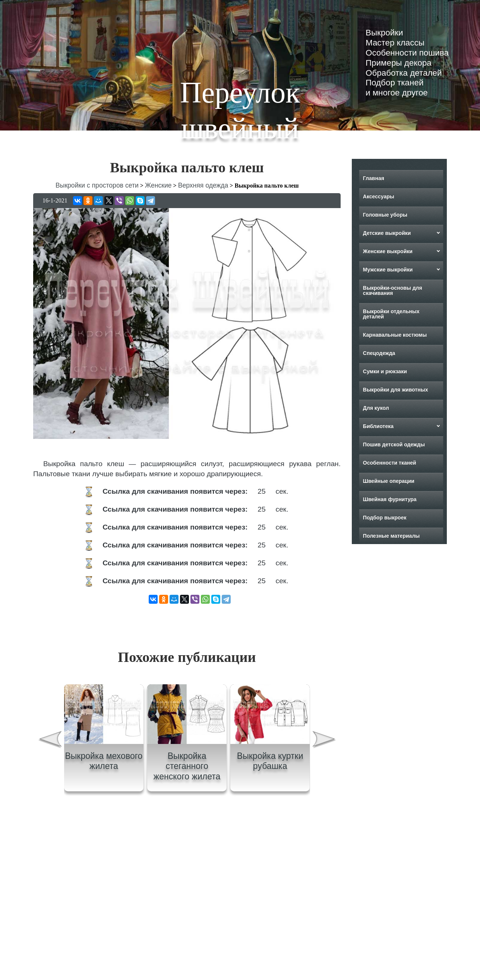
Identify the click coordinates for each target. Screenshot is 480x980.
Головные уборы (385, 215)
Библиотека (378, 426)
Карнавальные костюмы (395, 335)
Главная (374, 178)
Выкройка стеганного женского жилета (187, 766)
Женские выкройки (388, 251)
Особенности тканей (390, 463)
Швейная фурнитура (390, 499)
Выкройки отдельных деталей (391, 314)
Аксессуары (379, 197)
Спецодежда (379, 353)
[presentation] (50, 740)
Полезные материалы (391, 536)
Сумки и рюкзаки (385, 371)
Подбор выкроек (385, 518)
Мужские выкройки (388, 270)
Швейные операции (389, 481)
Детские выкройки (387, 233)
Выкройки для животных (396, 390)
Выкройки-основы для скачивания (393, 290)
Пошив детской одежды (394, 445)
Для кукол (376, 408)
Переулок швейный (240, 110)
